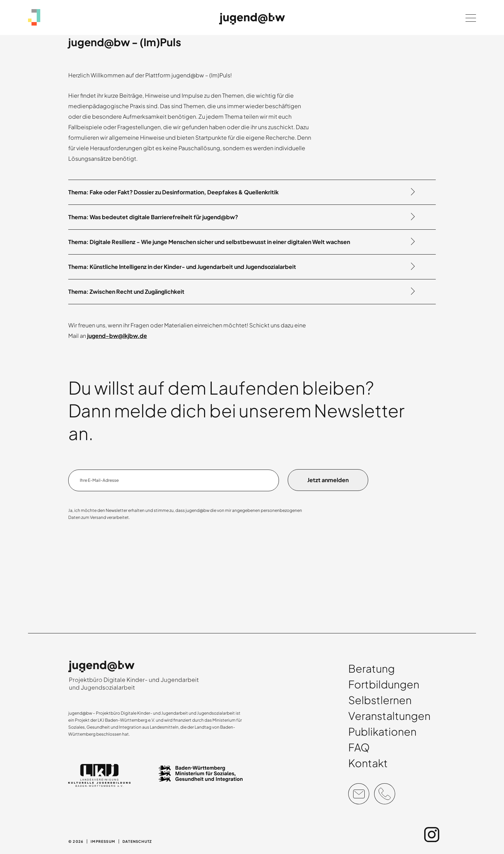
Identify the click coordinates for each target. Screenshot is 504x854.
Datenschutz (137, 841)
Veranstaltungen (389, 716)
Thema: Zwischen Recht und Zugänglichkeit (126, 291)
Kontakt (368, 763)
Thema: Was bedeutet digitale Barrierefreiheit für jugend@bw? (153, 217)
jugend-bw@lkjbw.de (117, 336)
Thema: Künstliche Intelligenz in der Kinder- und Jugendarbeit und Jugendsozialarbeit (182, 267)
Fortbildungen (384, 684)
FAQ (359, 747)
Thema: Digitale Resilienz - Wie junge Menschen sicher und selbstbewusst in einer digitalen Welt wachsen (209, 242)
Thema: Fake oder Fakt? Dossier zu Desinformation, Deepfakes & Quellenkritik (173, 192)
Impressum (103, 841)
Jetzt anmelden (328, 480)
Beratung (372, 668)
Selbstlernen (380, 700)
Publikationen (382, 731)
